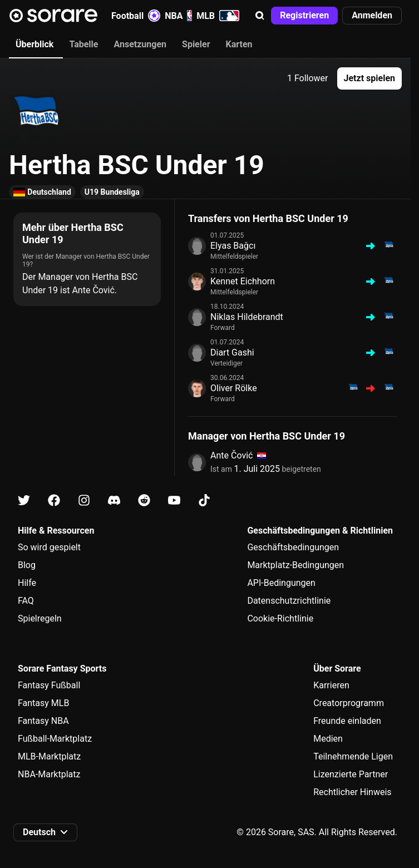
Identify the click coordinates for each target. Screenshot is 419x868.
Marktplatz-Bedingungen (295, 565)
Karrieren (331, 685)
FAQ (26, 601)
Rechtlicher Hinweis (352, 792)
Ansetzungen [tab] (140, 44)
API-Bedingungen (281, 583)
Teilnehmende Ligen (353, 756)
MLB (218, 16)
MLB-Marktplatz (49, 756)
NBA (178, 16)
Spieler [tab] (196, 44)
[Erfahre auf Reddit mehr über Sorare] (144, 500)
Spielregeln (40, 618)
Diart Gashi (232, 352)
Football (136, 16)
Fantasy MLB (43, 703)
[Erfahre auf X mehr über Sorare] (24, 500)
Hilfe (27, 583)
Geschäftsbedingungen (293, 547)
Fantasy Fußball (49, 685)
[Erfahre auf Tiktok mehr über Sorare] (204, 500)
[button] (260, 16)
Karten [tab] (239, 44)
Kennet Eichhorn (243, 281)
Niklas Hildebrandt (247, 317)
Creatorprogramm (349, 703)
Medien (328, 739)
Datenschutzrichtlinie (289, 601)
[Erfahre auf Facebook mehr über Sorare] (54, 500)
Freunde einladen (347, 721)
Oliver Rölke (234, 388)
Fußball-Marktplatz (55, 739)
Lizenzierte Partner (351, 774)
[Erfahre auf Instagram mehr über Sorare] (84, 500)
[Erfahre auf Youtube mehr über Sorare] (174, 500)
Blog (27, 565)
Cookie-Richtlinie (280, 618)
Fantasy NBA (43, 721)
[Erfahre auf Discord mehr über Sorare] (114, 500)
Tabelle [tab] (83, 44)
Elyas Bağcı (233, 246)
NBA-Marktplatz (49, 774)
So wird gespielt (49, 547)
